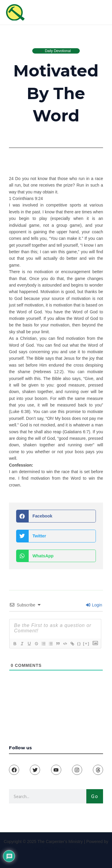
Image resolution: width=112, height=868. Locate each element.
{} (79, 643)
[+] (86, 643)
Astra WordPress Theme (56, 848)
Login (94, 605)
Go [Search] (95, 796)
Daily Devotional (58, 51)
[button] (56, 516)
